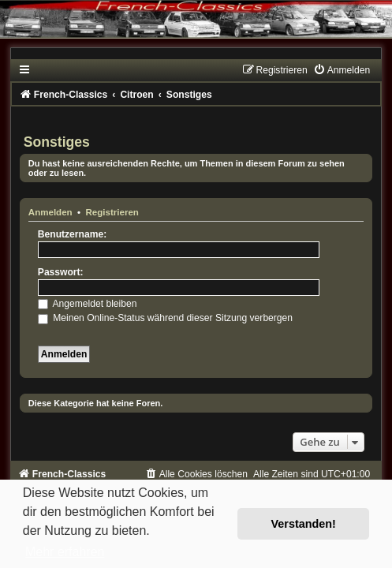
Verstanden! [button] (304, 524)
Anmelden (50, 212)
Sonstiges (57, 142)
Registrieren (112, 212)
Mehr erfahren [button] (65, 552)
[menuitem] (342, 70)
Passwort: (61, 272)
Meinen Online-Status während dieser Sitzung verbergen (165, 318)
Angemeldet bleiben (88, 304)
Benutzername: (72, 234)
